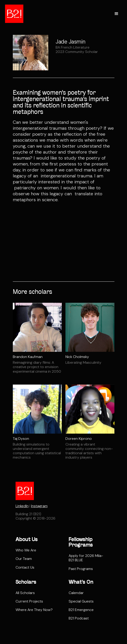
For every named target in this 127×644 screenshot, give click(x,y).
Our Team (24, 559)
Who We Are (26, 550)
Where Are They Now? (34, 610)
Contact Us (25, 567)
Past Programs (81, 569)
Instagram (39, 506)
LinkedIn (22, 506)
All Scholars (25, 593)
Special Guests (81, 601)
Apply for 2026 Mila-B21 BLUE (86, 558)
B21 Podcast (79, 618)
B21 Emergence (81, 610)
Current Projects (29, 601)
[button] (116, 14)
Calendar (76, 593)
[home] (14, 14)
